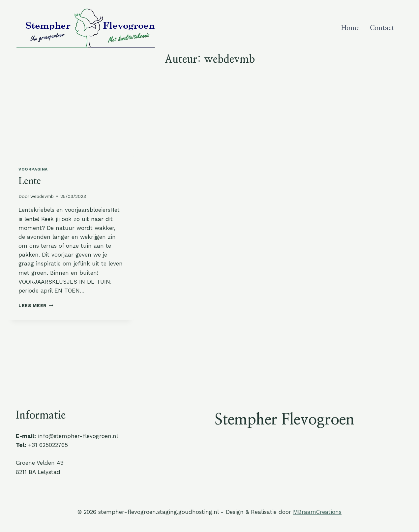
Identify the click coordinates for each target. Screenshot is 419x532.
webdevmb (42, 196)
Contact (382, 28)
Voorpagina (33, 169)
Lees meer (36, 305)
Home (350, 28)
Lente (30, 181)
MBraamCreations (317, 512)
